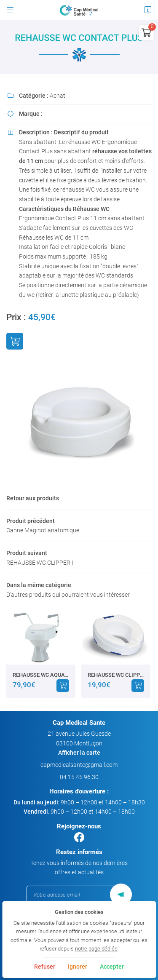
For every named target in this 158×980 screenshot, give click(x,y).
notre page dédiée (96, 949)
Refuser (45, 967)
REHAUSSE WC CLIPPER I (116, 675)
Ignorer (78, 967)
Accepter (112, 967)
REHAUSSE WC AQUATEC (41, 675)
